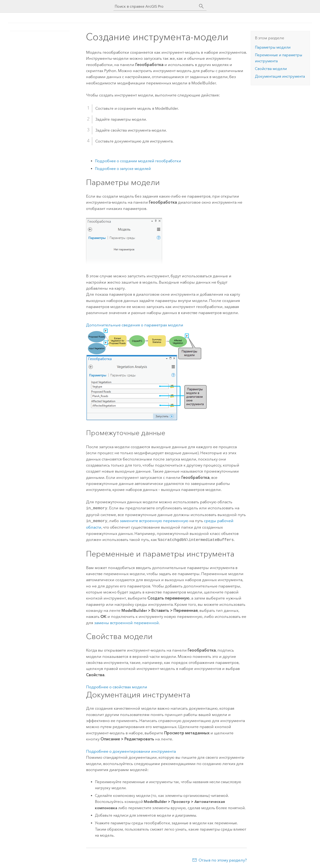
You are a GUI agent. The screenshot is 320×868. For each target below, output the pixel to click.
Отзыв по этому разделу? (223, 859)
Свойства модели (271, 69)
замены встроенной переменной (127, 621)
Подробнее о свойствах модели (117, 686)
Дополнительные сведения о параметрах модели (135, 325)
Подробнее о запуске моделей (123, 169)
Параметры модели (273, 47)
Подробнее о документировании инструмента (131, 750)
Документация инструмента (280, 76)
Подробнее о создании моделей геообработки (138, 161)
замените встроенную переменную (154, 520)
